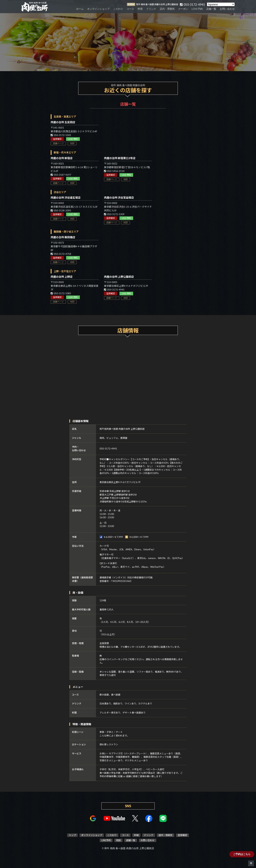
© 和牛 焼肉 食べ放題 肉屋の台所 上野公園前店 (128, 848)
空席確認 (57, 139)
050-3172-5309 (114, 214)
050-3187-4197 (61, 175)
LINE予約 (197, 9)
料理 (140, 9)
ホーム (80, 9)
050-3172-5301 (61, 135)
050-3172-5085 (61, 293)
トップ (72, 835)
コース (130, 9)
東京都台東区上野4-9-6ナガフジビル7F (120, 482)
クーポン (183, 9)
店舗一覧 (211, 9)
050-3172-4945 (114, 290)
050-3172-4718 (61, 254)
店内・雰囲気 (167, 9)
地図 (72, 143)
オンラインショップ (98, 9)
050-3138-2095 (61, 210)
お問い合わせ (227, 9)
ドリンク (151, 9)
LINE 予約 (73, 139)
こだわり (118, 9)
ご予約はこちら (242, 854)
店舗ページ (58, 143)
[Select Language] (221, 4)
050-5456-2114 (114, 171)
